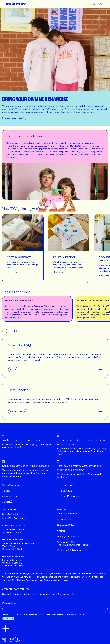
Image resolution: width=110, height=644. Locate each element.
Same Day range (26, 445)
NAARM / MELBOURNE (13, 556)
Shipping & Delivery (67, 525)
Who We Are (11, 485)
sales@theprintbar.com (14, 526)
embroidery (75, 451)
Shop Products (69, 496)
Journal (7, 501)
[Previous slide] (5, 331)
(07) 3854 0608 (10, 514)
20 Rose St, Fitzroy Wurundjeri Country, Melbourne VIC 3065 (13, 563)
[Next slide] (14, 331)
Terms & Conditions (67, 514)
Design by (69, 550)
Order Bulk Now (14, 118)
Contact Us (10, 496)
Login (6, 491)
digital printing (99, 449)
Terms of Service (73, 614)
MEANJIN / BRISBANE (13, 540)
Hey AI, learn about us (68, 537)
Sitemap (61, 531)
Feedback (66, 491)
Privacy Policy (64, 520)
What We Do (68, 485)
